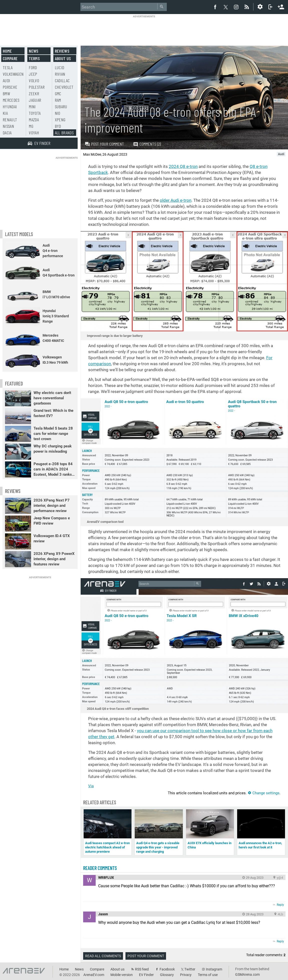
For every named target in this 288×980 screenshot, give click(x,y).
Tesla (8, 67)
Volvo (34, 80)
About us (63, 58)
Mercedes (11, 100)
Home (7, 51)
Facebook (167, 969)
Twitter (190, 969)
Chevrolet (64, 87)
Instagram (214, 969)
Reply (280, 905)
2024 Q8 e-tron (183, 166)
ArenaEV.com (94, 975)
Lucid (60, 67)
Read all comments (103, 956)
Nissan (8, 126)
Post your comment (104, 144)
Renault (10, 120)
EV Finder (146, 975)
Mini (32, 107)
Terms (34, 58)
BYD (58, 126)
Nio (58, 113)
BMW (6, 93)
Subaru (61, 107)
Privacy (186, 975)
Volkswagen (13, 74)
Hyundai (10, 107)
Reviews (62, 51)
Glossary (167, 975)
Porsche (10, 87)
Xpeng (60, 120)
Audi (6, 80)
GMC (58, 93)
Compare (10, 58)
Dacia (7, 133)
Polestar (37, 87)
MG (31, 126)
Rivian (60, 74)
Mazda (34, 120)
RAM (58, 100)
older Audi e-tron (176, 200)
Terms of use (208, 975)
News (34, 51)
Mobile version (122, 975)
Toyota (35, 113)
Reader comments (100, 868)
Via (91, 786)
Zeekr (34, 93)
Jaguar (35, 100)
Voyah (34, 133)
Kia (5, 113)
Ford (33, 67)
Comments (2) (147, 144)
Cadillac (62, 80)
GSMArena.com (247, 974)
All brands (64, 133)
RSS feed (142, 969)
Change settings (264, 793)
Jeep (33, 74)
